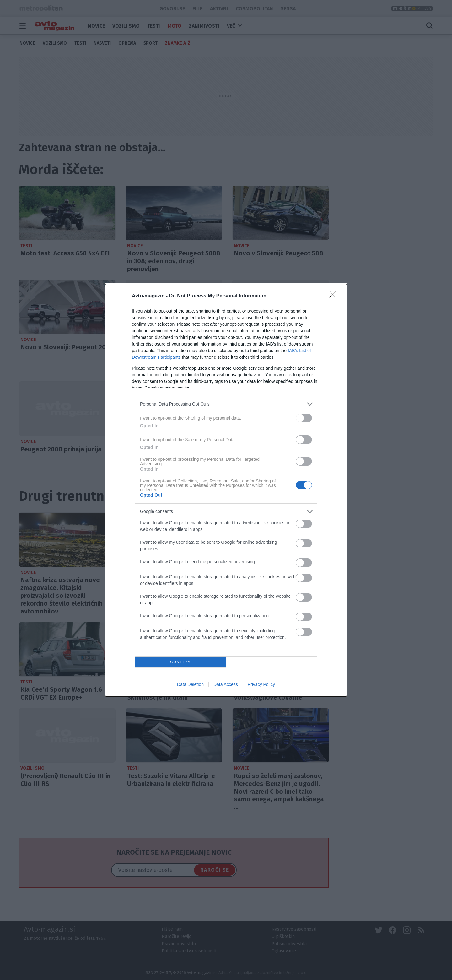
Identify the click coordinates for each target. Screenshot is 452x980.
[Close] (335, 296)
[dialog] (226, 490)
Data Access (226, 684)
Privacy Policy (261, 684)
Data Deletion (190, 684)
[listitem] (226, 404)
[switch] (304, 418)
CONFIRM (181, 662)
